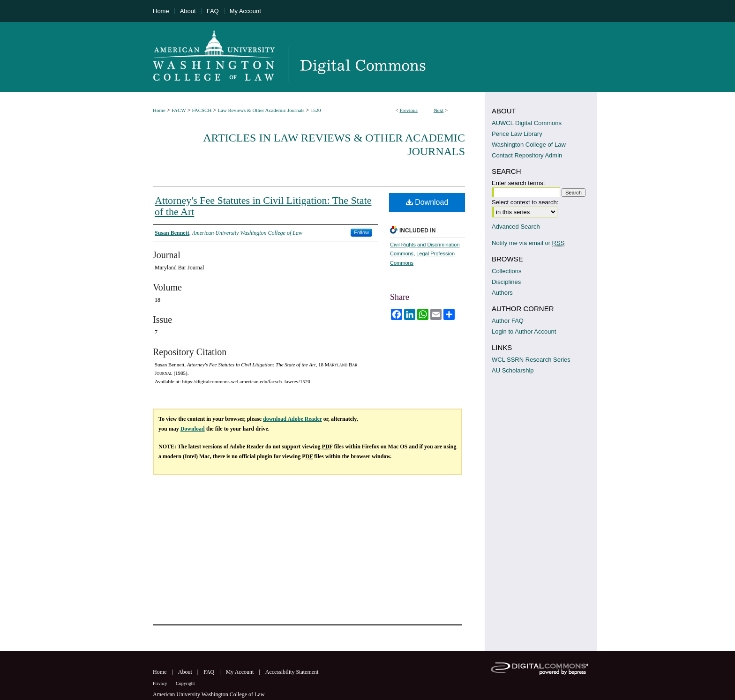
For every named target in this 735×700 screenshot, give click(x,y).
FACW (179, 110)
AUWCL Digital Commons (527, 123)
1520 (315, 110)
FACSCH (202, 110)
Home (159, 110)
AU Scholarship (513, 370)
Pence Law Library (517, 134)
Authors (502, 293)
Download (427, 202)
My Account (241, 672)
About (186, 672)
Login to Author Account (524, 331)
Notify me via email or (528, 243)
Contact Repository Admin (527, 155)
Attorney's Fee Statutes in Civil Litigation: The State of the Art (263, 206)
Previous (409, 110)
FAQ (210, 672)
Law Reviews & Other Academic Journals (261, 110)
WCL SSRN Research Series (531, 360)
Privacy (161, 683)
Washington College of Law (529, 145)
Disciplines (506, 282)
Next (439, 110)
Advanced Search (516, 227)
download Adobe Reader (292, 419)
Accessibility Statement (292, 672)
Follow (361, 232)
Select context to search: (525, 202)
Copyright (185, 683)
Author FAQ (508, 321)
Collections (507, 271)
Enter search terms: (518, 183)
